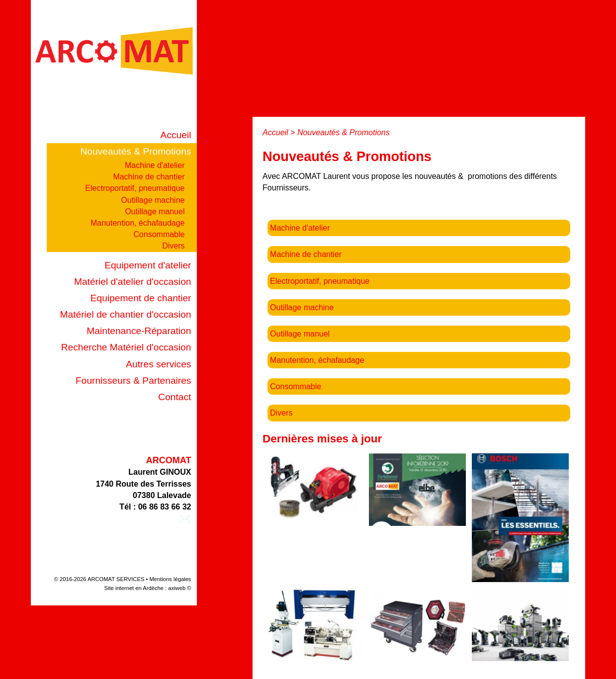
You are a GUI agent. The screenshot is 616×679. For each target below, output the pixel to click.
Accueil (176, 135)
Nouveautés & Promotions (136, 151)
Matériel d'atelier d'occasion (133, 282)
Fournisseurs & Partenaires (133, 381)
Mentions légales (171, 579)
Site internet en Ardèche (134, 588)
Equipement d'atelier (148, 265)
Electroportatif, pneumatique (135, 188)
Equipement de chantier (141, 298)
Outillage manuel (155, 212)
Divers (173, 246)
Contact (175, 397)
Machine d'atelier (155, 165)
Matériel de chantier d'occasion (126, 314)
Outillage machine (153, 200)
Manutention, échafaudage (137, 223)
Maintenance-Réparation (139, 331)
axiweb (177, 588)
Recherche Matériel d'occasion (126, 347)
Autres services (158, 364)
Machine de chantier (149, 177)
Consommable (159, 234)
